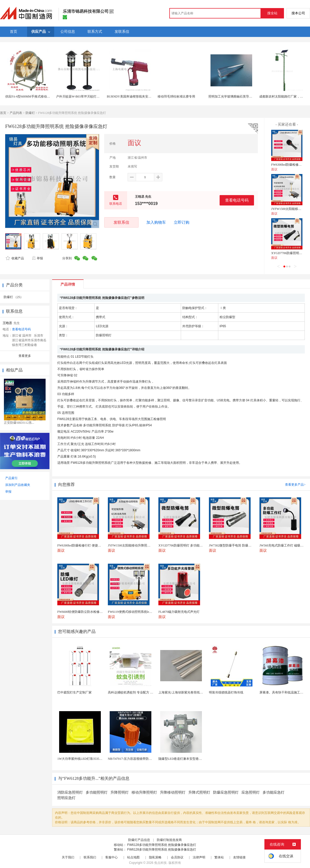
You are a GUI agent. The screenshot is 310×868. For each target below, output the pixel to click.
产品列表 (16, 113)
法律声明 (199, 857)
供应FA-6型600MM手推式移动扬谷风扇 (32, 97)
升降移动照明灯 (173, 792)
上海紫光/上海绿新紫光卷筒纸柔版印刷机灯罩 (190, 692)
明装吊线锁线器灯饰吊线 (226, 692)
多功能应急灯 (274, 792)
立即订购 (182, 222)
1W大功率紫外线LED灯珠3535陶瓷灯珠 (85, 759)
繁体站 (219, 857)
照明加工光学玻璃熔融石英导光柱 (232, 97)
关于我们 (68, 857)
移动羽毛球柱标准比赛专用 (176, 97)
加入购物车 (156, 222)
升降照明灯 (120, 792)
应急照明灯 (251, 792)
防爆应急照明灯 (226, 792)
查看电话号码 (237, 200)
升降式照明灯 (199, 792)
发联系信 (121, 222)
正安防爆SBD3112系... (19, 423)
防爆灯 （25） (13, 297)
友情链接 (239, 857)
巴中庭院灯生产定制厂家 (75, 692)
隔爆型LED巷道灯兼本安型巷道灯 (182, 759)
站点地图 (133, 857)
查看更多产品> (295, 485)
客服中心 (111, 857)
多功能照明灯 (97, 792)
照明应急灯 (66, 798)
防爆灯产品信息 (139, 840)
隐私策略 (155, 857)
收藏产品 (15, 258)
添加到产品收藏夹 (18, 485)
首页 (3, 113)
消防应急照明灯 (70, 792)
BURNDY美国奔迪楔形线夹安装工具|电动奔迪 (139, 97)
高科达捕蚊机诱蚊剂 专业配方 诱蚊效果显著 (138, 692)
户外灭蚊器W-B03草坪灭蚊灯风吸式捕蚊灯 (86, 97)
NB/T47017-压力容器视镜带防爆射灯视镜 (136, 759)
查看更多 (25, 356)
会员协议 (177, 857)
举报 (37, 258)
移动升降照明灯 (144, 792)
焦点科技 (160, 863)
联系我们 (90, 857)
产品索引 (11, 478)
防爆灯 (30, 113)
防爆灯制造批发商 (169, 840)
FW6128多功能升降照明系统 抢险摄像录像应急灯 (162, 845)
